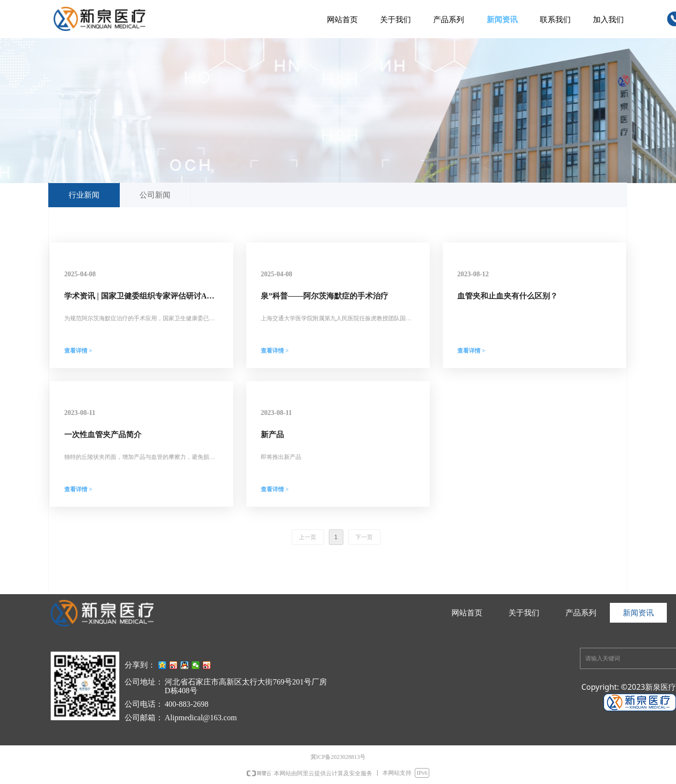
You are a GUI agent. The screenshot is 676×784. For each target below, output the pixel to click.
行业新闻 (84, 195)
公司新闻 (155, 195)
